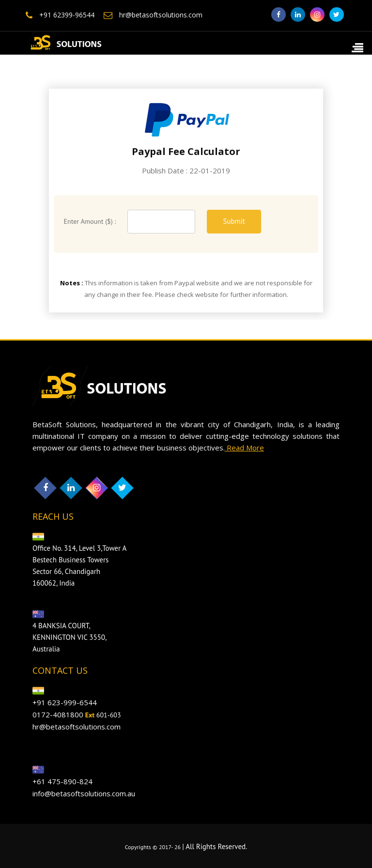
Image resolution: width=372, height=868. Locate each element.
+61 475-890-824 (62, 781)
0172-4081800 (58, 714)
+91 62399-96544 (60, 15)
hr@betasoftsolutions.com (153, 15)
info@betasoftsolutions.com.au (84, 793)
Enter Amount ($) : (90, 221)
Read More (244, 448)
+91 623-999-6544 (65, 702)
